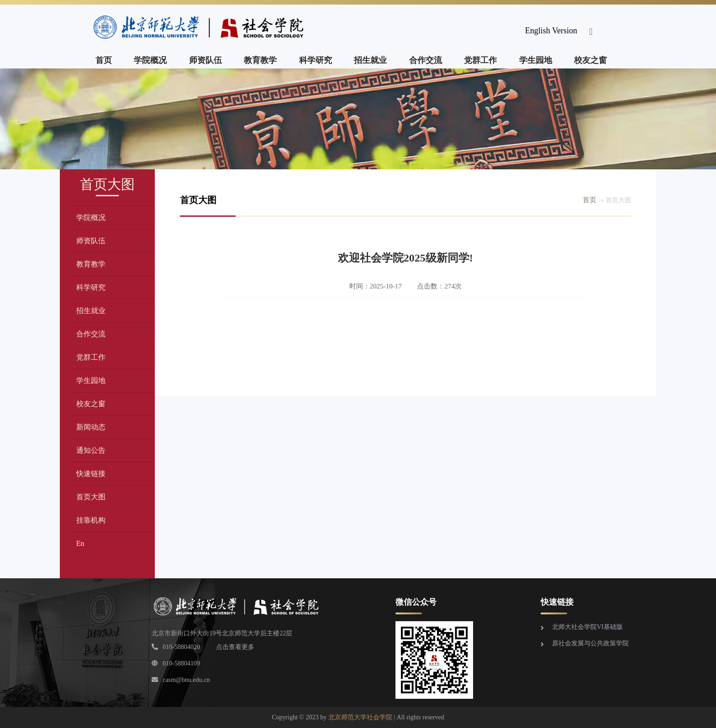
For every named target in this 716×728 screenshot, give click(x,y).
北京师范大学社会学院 (360, 717)
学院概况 (150, 60)
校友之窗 (590, 60)
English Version (551, 31)
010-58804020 (176, 647)
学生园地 (536, 60)
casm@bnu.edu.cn (181, 680)
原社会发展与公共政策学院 (590, 643)
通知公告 (91, 450)
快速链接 (91, 474)
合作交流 (426, 60)
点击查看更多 (235, 647)
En (80, 543)
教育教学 (260, 60)
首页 (104, 60)
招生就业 (370, 60)
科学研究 (316, 60)
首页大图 (91, 497)
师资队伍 (205, 60)
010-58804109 (176, 663)
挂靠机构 (91, 520)
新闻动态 (91, 427)
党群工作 (480, 60)
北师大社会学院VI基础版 (587, 627)
